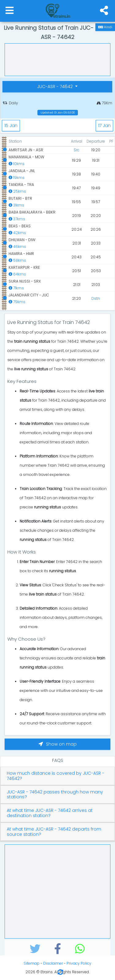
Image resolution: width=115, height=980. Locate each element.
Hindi (105, 27)
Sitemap (32, 963)
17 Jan (104, 125)
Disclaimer (53, 963)
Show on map (58, 744)
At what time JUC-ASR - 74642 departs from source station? (54, 832)
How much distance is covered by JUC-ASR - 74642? (56, 776)
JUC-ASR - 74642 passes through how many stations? (55, 795)
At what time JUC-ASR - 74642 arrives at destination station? (50, 813)
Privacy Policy (79, 963)
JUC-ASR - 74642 (56, 87)
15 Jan (11, 125)
